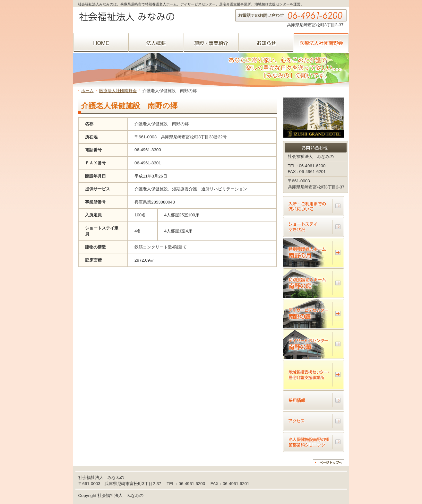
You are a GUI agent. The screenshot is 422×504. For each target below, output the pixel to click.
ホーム (87, 91)
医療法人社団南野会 (118, 91)
